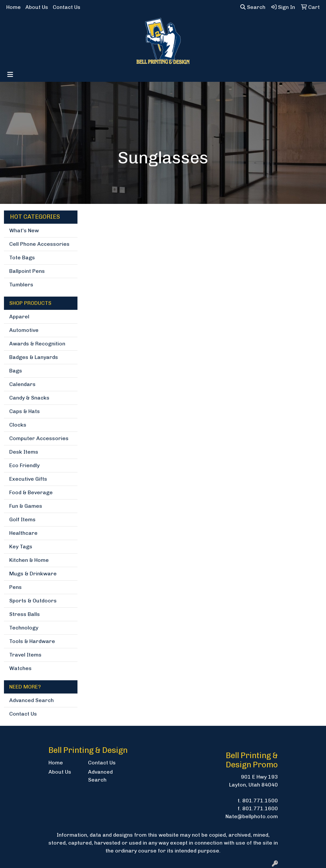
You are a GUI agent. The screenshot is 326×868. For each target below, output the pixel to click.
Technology (24, 628)
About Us (37, 7)
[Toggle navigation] (10, 75)
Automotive (24, 330)
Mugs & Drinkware (33, 574)
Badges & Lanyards (34, 357)
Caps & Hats (25, 411)
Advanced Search (31, 700)
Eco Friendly (24, 465)
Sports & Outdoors (33, 601)
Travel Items (25, 655)
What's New (24, 230)
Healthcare (23, 533)
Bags (16, 371)
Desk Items (24, 452)
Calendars (22, 384)
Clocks (18, 425)
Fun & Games (26, 506)
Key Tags (21, 547)
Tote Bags (22, 257)
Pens (15, 587)
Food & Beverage (31, 492)
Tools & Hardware (32, 641)
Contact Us (67, 7)
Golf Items (22, 519)
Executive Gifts (28, 479)
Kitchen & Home (29, 560)
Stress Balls (25, 614)
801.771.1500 (260, 801)
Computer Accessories (39, 438)
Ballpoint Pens (27, 271)
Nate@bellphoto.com (252, 816)
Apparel (19, 317)
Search (253, 7)
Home (14, 7)
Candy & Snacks (29, 398)
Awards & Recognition (37, 344)
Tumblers (21, 285)
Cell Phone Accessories (39, 244)
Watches (20, 668)
